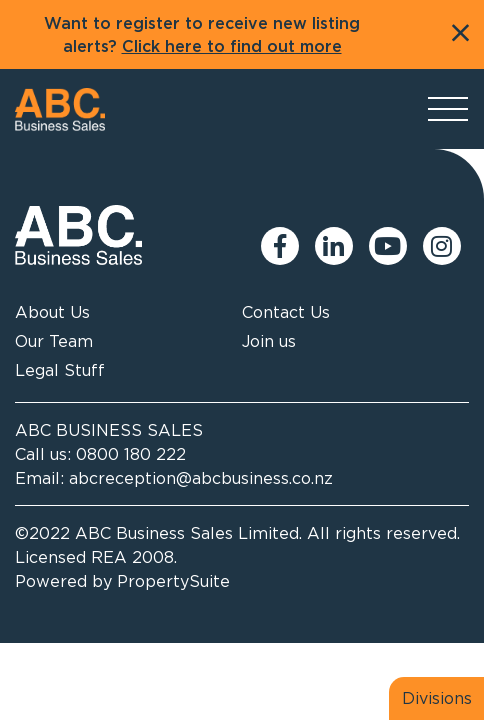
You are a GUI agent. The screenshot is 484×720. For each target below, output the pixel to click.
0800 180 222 (131, 454)
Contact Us (286, 312)
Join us (269, 341)
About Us (52, 312)
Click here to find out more (232, 47)
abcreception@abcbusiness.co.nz (201, 478)
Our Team (54, 341)
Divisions (437, 698)
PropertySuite (173, 581)
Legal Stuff (60, 370)
